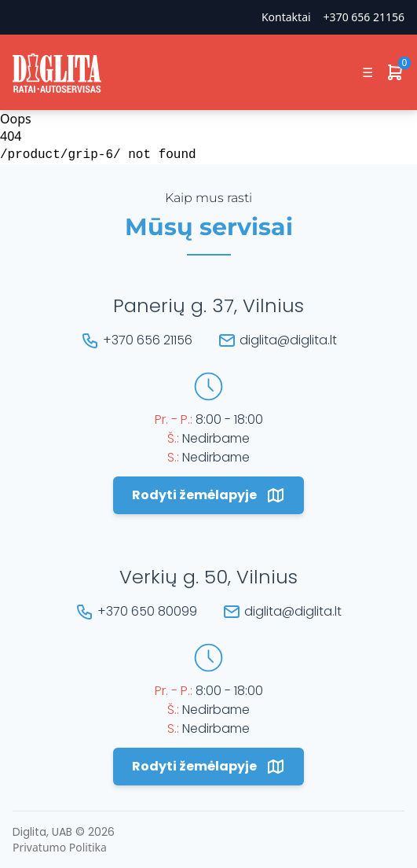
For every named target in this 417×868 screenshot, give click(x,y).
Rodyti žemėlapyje (208, 495)
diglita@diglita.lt (288, 340)
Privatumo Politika (60, 847)
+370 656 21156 (364, 17)
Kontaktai (286, 17)
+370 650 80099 (147, 611)
